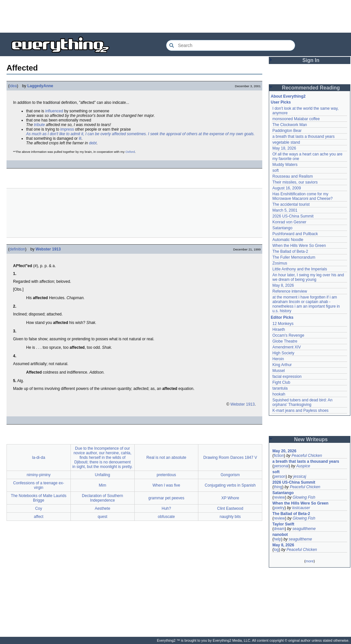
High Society (283, 353)
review (279, 497)
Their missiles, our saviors (295, 182)
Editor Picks (282, 317)
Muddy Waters (285, 165)
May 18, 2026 (284, 148)
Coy (39, 508)
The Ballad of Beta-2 (290, 251)
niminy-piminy (39, 475)
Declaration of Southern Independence (102, 498)
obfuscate (166, 517)
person (280, 476)
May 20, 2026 (284, 451)
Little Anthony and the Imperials (300, 269)
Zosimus (280, 263)
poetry (279, 508)
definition (17, 249)
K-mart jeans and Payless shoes (300, 411)
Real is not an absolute (166, 458)
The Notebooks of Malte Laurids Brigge (38, 498)
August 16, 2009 (287, 188)
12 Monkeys (283, 324)
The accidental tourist (291, 204)
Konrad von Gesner (289, 222)
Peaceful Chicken (307, 456)
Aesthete (102, 508)
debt (93, 143)
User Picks (281, 102)
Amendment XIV (287, 347)
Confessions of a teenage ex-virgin (38, 485)
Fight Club (281, 382)
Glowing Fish (304, 497)
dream (279, 529)
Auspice (303, 466)
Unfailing (103, 475)
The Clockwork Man (290, 125)
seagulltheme (304, 529)
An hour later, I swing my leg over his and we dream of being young (308, 277)
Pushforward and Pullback (295, 234)
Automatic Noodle (288, 240)
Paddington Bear (287, 131)
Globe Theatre (285, 341)
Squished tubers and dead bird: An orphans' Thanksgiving (302, 402)
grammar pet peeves (166, 498)
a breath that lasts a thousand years (304, 137)
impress (67, 129)
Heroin (278, 359)
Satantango (282, 228)
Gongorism (230, 475)
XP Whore (230, 498)
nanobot (280, 535)
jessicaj (300, 476)
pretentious (166, 475)
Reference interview (290, 291)
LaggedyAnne (40, 86)
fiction (279, 456)
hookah (279, 394)
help (277, 539)
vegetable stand (286, 142)
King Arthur (282, 365)
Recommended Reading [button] (311, 88)
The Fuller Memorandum (294, 257)
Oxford (130, 152)
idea (13, 86)
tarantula (280, 388)
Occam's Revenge (288, 335)
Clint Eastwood (230, 508)
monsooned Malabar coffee (296, 119)
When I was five (167, 485)
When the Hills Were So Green (299, 246)
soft (275, 170)
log (276, 550)
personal (281, 466)
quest (102, 517)
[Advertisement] (175, 16)
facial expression (287, 377)
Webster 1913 (48, 249)
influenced (54, 111)
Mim (103, 485)
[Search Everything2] (231, 45)
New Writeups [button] (311, 439)
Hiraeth (279, 330)
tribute (39, 125)
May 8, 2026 (283, 285)
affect (39, 517)
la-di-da (38, 458)
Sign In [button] (311, 60)
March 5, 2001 (285, 210)
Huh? (167, 508)
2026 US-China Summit (293, 216)
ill (80, 138)
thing (278, 487)
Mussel (279, 371)
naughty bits (230, 517)
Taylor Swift (283, 524)
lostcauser (301, 508)
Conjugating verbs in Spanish (230, 485)
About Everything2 (288, 96)
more (309, 561)
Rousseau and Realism (293, 176)
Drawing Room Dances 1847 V (230, 458)
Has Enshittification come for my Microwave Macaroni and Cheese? (303, 196)
